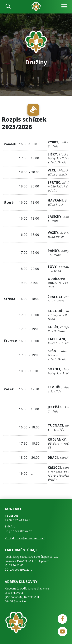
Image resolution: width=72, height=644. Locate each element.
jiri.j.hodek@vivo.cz (18, 531)
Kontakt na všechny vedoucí (25, 538)
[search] (8, 7)
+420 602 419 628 (18, 520)
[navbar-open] (64, 7)
